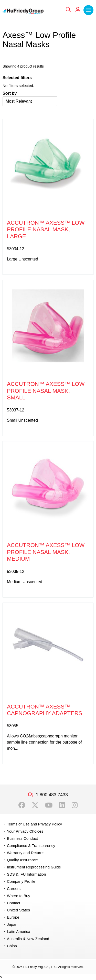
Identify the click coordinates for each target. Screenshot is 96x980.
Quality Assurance (22, 860)
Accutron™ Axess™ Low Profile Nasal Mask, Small (46, 391)
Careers (14, 889)
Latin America (19, 932)
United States (18, 910)
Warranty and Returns (26, 853)
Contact (14, 903)
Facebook (22, 805)
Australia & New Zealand (28, 939)
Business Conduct (22, 838)
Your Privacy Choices (25, 831)
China (12, 946)
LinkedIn (62, 805)
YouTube (49, 805)
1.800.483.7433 (52, 795)
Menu (88, 10)
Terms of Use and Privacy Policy (34, 824)
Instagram (75, 805)
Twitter (35, 805)
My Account (78, 10)
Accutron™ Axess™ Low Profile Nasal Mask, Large (46, 230)
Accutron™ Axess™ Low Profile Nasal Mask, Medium (46, 552)
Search (68, 10)
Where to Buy (19, 896)
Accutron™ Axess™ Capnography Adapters (45, 710)
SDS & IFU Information (26, 874)
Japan (12, 924)
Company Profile (21, 881)
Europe (13, 917)
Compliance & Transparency (31, 846)
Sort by (10, 93)
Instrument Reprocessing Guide (34, 867)
